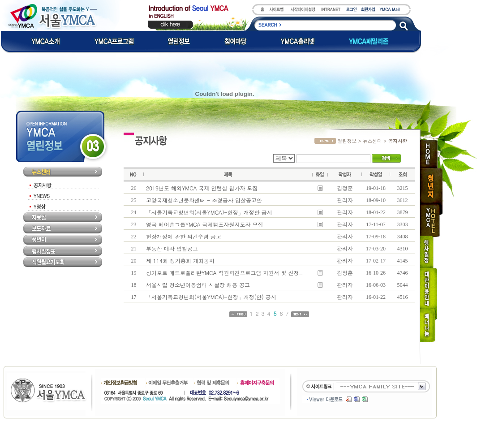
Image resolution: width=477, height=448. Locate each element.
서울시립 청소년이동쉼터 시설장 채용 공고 (198, 285)
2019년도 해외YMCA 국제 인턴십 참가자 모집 (202, 188)
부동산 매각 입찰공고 (172, 248)
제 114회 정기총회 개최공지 (180, 261)
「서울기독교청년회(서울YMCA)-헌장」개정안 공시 (209, 212)
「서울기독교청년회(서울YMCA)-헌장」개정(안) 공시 (211, 297)
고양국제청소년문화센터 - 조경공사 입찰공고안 (204, 200)
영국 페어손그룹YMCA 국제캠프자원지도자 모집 (205, 224)
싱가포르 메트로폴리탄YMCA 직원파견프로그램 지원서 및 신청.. (225, 273)
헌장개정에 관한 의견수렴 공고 (184, 236)
